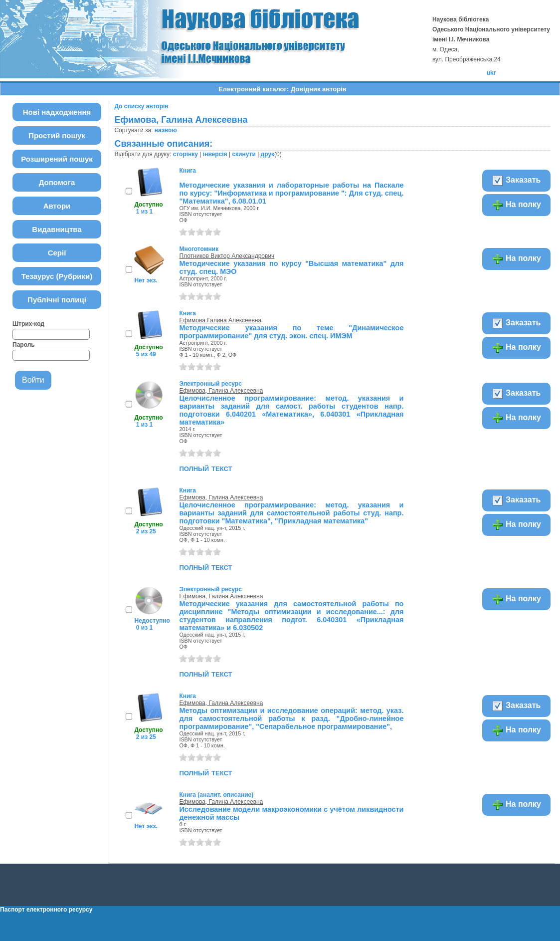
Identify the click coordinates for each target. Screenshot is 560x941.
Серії (57, 253)
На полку (516, 205)
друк (268, 154)
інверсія (215, 154)
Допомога (57, 182)
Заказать (516, 181)
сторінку (186, 154)
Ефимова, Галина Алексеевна (221, 391)
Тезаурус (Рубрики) (57, 276)
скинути (244, 154)
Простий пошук (57, 135)
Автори (57, 206)
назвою (166, 130)
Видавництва (57, 229)
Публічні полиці (57, 300)
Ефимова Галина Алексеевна (220, 320)
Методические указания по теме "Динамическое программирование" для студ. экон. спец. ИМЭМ (291, 332)
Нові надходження (57, 112)
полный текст (205, 468)
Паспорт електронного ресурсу (46, 910)
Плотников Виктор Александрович (227, 256)
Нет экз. (146, 280)
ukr (491, 73)
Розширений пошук (57, 159)
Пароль (24, 345)
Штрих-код (28, 324)
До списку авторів (141, 106)
